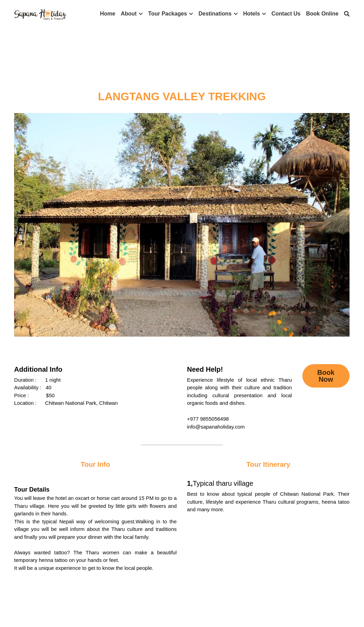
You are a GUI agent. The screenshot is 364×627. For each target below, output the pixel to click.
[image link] (40, 13)
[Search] (347, 14)
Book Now (326, 376)
